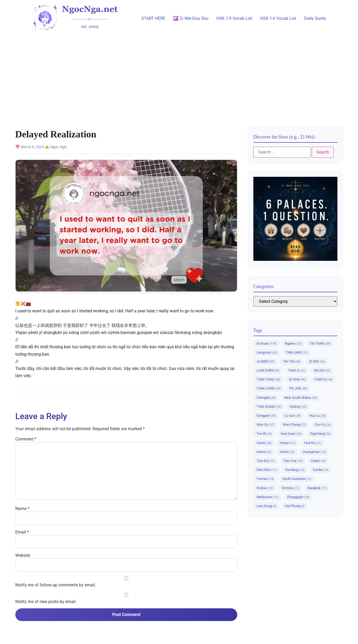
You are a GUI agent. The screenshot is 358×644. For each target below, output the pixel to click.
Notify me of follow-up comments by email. (56, 585)
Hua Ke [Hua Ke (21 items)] (313, 443)
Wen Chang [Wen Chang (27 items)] (295, 425)
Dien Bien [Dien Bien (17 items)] (267, 470)
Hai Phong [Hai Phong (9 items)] (295, 506)
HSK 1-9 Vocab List (234, 18)
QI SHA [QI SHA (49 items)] (297, 379)
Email (22, 532)
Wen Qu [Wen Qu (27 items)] (266, 425)
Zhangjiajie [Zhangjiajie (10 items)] (298, 497)
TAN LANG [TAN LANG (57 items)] (297, 352)
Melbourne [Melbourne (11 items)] (268, 497)
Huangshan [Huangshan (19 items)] (314, 452)
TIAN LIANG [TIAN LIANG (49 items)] (269, 388)
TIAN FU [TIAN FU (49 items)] (323, 379)
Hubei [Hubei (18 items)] (318, 461)
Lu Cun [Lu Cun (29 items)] (292, 416)
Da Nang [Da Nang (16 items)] (295, 470)
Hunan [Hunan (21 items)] (288, 443)
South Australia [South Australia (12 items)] (297, 479)
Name (22, 509)
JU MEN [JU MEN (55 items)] (266, 361)
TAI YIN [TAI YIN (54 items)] (292, 361)
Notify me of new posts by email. (46, 602)
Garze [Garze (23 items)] (264, 443)
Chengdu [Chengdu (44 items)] (266, 398)
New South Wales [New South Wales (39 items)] (301, 398)
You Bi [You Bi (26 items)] (264, 434)
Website (23, 555)
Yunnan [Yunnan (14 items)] (265, 479)
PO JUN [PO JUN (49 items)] (298, 388)
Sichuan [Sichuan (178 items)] (266, 343)
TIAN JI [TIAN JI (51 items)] (297, 370)
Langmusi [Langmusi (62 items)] (267, 352)
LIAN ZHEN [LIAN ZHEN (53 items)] (268, 370)
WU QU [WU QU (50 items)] (322, 370)
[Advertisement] (179, 76)
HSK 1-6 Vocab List (278, 18)
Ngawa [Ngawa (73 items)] (293, 343)
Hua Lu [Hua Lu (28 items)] (317, 416)
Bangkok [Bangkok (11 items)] (317, 488)
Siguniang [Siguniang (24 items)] (320, 434)
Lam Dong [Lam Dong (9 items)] (266, 506)
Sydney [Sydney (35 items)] (298, 407)
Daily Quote (315, 18)
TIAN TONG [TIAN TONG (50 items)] (268, 379)
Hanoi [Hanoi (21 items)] (264, 452)
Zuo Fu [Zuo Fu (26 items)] (323, 425)
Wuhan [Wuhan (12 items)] (265, 488)
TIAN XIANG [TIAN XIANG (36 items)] (269, 407)
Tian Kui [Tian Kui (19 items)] (266, 461)
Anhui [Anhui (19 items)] (287, 452)
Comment (26, 439)
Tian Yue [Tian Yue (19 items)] (293, 461)
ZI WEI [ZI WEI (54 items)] (317, 361)
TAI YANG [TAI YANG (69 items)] (320, 343)
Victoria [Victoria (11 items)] (290, 488)
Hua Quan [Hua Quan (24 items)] (291, 434)
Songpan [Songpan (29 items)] (266, 416)
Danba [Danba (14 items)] (321, 470)
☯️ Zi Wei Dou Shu (191, 18)
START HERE (153, 18)
